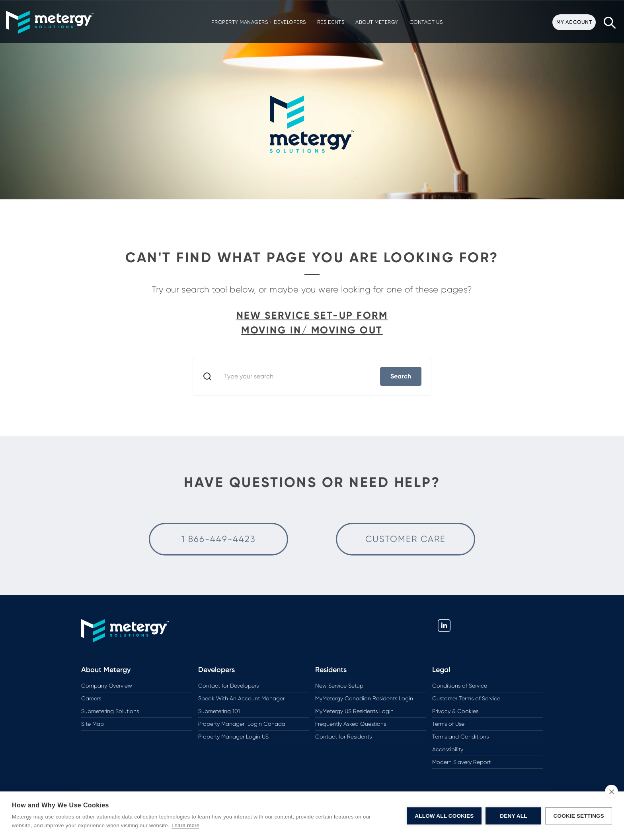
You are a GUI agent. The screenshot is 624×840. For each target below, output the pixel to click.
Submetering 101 (219, 711)
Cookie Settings (579, 816)
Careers (91, 698)
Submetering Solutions (110, 711)
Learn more (185, 825)
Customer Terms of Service (466, 698)
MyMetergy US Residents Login (354, 711)
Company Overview (107, 686)
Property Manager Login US (233, 737)
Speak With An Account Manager (241, 698)
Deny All (513, 816)
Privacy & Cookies (455, 711)
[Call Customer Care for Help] (218, 539)
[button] (49, 22)
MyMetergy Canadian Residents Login (364, 698)
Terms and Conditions (460, 737)
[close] (611, 791)
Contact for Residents (343, 737)
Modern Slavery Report (461, 762)
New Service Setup (339, 686)
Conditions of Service (460, 686)
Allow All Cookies (444, 816)
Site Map (93, 724)
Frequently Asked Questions (351, 724)
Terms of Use (448, 724)
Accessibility (448, 749)
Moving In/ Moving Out (312, 330)
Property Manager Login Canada (242, 724)
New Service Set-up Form (312, 315)
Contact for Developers (228, 686)
